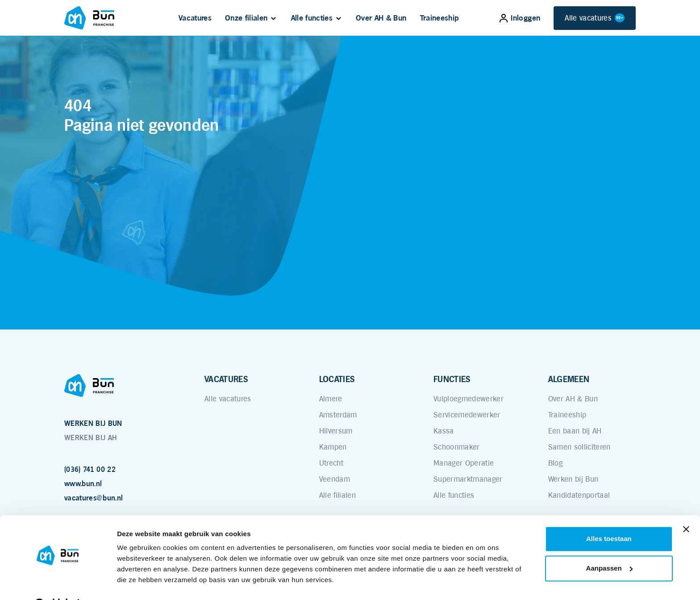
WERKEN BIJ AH (90, 438)
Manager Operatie (464, 463)
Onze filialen (246, 18)
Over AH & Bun (381, 18)
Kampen (333, 447)
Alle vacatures (595, 18)
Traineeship (440, 18)
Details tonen (138, 582)
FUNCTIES (452, 379)
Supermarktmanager (468, 479)
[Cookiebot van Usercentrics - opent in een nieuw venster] (58, 583)
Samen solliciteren (579, 447)
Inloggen (520, 18)
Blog (555, 463)
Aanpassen (609, 546)
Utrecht (331, 463)
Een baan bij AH (575, 431)
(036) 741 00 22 (90, 469)
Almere (331, 399)
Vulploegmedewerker (469, 399)
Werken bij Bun (573, 479)
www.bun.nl (83, 484)
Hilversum (336, 431)
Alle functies (312, 18)
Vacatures (195, 18)
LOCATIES (337, 379)
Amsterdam (338, 415)
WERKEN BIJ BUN (93, 423)
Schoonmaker (457, 447)
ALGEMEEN (569, 379)
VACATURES (226, 379)
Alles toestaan (609, 517)
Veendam (335, 479)
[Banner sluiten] (686, 507)
